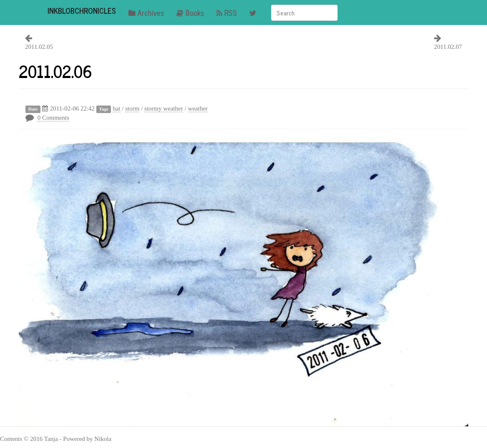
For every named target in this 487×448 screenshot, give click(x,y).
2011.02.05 (39, 47)
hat (116, 108)
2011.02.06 (55, 71)
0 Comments (53, 118)
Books (190, 13)
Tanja (51, 439)
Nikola (103, 439)
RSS (227, 13)
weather (198, 108)
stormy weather (164, 108)
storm (132, 108)
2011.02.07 (448, 47)
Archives (146, 13)
